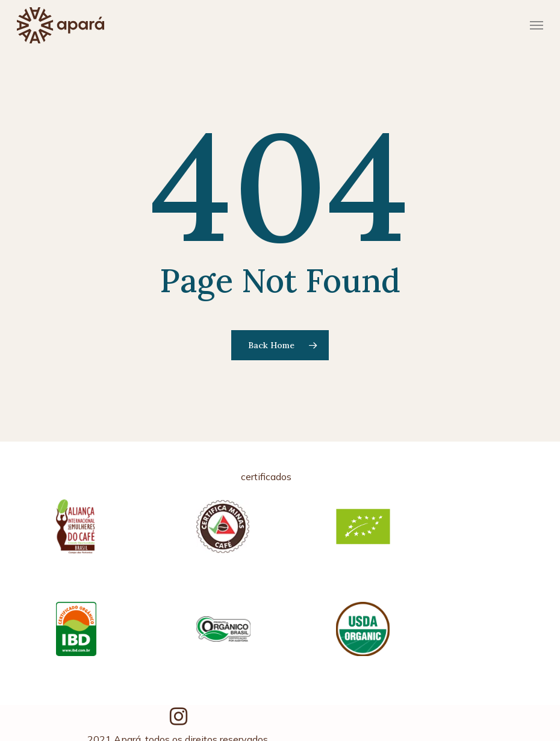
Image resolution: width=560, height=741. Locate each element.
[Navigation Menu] (537, 25)
